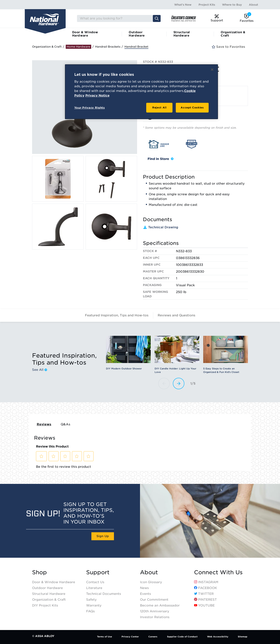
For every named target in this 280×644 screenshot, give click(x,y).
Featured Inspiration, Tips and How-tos (117, 315)
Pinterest (205, 600)
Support (98, 572)
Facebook (206, 588)
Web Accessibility (218, 637)
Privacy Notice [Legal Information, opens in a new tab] (97, 96)
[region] (141, 92)
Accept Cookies (192, 108)
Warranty (94, 605)
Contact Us (95, 582)
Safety (91, 600)
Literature (94, 588)
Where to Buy (232, 5)
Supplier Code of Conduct (182, 637)
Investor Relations (155, 617)
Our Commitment (154, 600)
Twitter (204, 594)
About (253, 5)
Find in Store (161, 159)
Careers (153, 637)
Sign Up (103, 536)
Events (145, 594)
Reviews (44, 424)
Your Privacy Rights (90, 108)
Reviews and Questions (176, 315)
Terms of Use (105, 637)
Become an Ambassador (160, 605)
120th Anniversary (155, 611)
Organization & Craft (233, 34)
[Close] (212, 70)
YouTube (204, 605)
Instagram (206, 582)
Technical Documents (104, 594)
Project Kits (207, 5)
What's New (183, 5)
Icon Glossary (151, 582)
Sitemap (243, 637)
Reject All (159, 108)
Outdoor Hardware (137, 34)
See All (40, 370)
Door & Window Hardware (85, 34)
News (144, 588)
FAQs (90, 611)
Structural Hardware (182, 34)
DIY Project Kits (45, 605)
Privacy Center (130, 637)
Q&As (66, 424)
